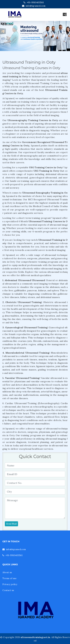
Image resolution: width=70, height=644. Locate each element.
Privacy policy (10, 584)
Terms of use (9, 578)
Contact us (8, 590)
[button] (5, 36)
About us (7, 572)
